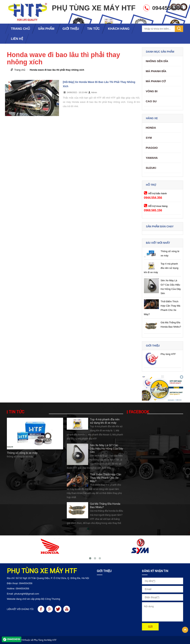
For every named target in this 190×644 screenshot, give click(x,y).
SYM (149, 138)
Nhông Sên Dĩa (157, 61)
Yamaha (152, 158)
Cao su (151, 101)
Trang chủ (20, 70)
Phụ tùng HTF (168, 354)
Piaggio (152, 148)
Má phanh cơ (156, 81)
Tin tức (17, 412)
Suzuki (151, 168)
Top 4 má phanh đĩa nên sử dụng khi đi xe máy (161, 268)
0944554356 (14, 639)
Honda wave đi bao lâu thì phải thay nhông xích (57, 70)
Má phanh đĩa (156, 71)
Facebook (139, 412)
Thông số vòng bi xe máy (22, 453)
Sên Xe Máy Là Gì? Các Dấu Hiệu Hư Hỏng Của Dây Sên (107, 449)
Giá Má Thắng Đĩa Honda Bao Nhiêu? (105, 505)
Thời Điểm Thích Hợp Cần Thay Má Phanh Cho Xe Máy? (106, 478)
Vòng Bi (152, 91)
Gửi (150, 627)
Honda (151, 128)
